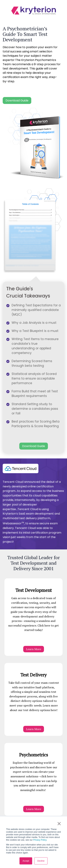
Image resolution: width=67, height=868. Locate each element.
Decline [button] (41, 861)
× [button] (59, 824)
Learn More (34, 649)
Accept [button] (26, 861)
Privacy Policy (40, 840)
